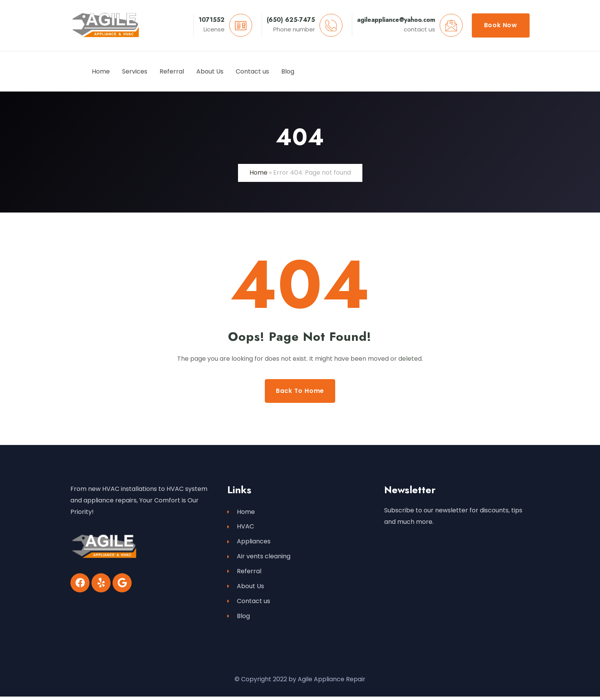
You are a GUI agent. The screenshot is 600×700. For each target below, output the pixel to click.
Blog (239, 619)
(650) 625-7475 (291, 20)
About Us (246, 589)
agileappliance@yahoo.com (396, 20)
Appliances (249, 543)
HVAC (241, 527)
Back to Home (300, 391)
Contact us (249, 604)
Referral (244, 573)
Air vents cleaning (259, 558)
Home (258, 173)
